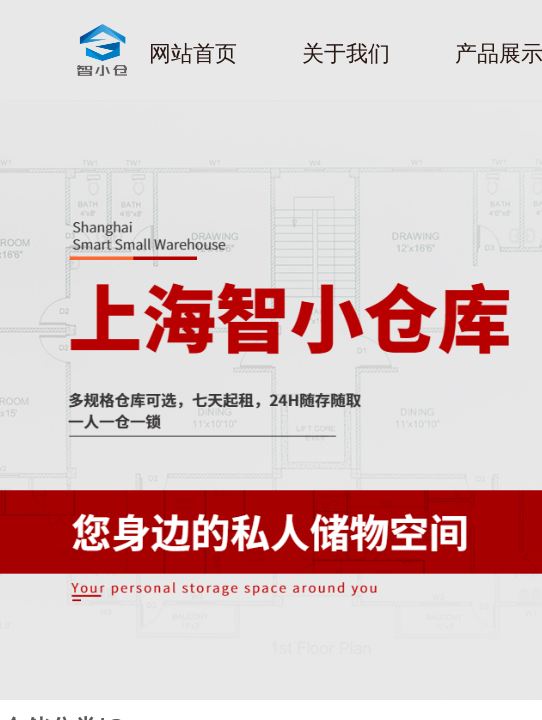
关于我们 (346, 53)
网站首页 (193, 53)
